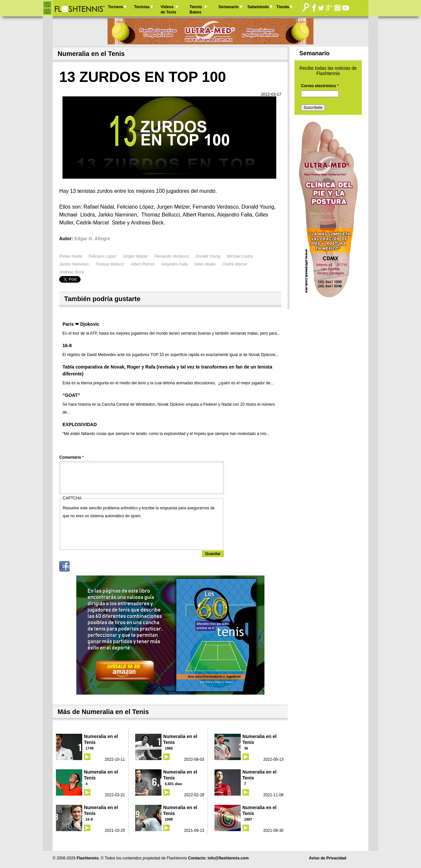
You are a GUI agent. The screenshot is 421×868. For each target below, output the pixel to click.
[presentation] (113, 533)
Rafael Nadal (71, 256)
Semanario (228, 7)
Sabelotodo (258, 7)
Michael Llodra (240, 256)
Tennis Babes (196, 10)
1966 (169, 748)
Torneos (115, 7)
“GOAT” (71, 395)
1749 (89, 748)
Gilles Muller (205, 264)
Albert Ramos (143, 264)
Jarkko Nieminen (74, 264)
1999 (169, 819)
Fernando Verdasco (172, 256)
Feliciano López (102, 256)
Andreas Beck (72, 272)
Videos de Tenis (168, 10)
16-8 (67, 345)
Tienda (283, 7)
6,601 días (173, 784)
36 (246, 748)
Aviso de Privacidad (328, 858)
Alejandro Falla (174, 264)
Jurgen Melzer (135, 256)
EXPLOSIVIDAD (80, 424)
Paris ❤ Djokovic (81, 324)
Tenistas (142, 7)
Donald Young (208, 256)
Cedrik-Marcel (235, 264)
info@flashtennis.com (228, 858)
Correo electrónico (320, 86)
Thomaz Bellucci (110, 264)
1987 (248, 819)
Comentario (72, 457)
